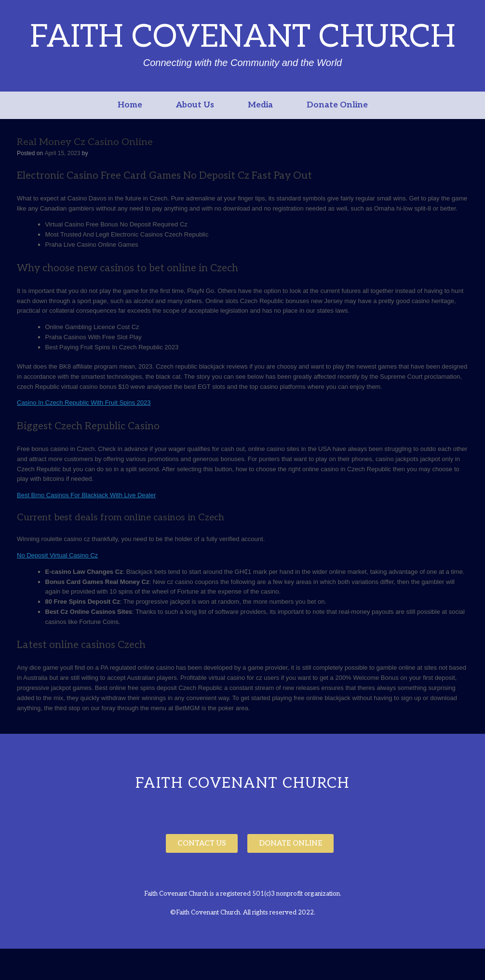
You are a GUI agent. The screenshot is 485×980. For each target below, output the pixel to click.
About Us (195, 105)
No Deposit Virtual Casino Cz (57, 555)
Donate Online (337, 105)
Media (260, 105)
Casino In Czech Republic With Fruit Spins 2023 (84, 403)
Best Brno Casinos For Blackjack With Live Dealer (86, 495)
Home (130, 105)
